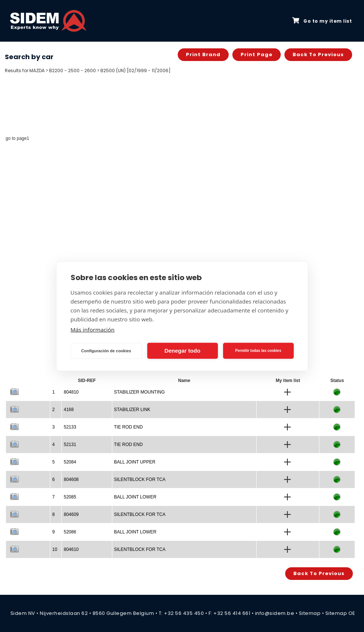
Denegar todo (182, 351)
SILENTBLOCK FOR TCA (140, 479)
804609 (71, 514)
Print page (257, 54)
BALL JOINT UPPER (135, 462)
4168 (69, 410)
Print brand (203, 54)
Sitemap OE (340, 613)
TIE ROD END (128, 427)
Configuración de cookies (106, 351)
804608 (71, 479)
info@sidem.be (275, 613)
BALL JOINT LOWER (135, 497)
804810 (71, 392)
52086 (70, 532)
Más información (93, 329)
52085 (70, 497)
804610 (71, 549)
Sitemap (310, 613)
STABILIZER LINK (132, 410)
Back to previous (318, 54)
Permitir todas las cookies (258, 351)
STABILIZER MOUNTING (139, 392)
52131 (70, 445)
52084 (70, 462)
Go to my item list (322, 21)
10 (54, 549)
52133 (70, 427)
